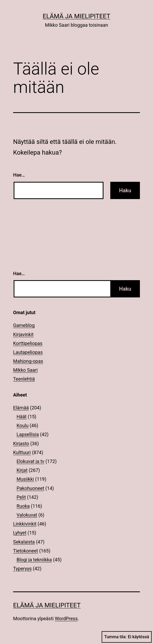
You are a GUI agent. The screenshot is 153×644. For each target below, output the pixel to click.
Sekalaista (24, 542)
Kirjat (22, 470)
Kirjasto (21, 444)
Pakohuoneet (30, 488)
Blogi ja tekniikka (34, 560)
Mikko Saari (25, 370)
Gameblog (24, 325)
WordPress (66, 618)
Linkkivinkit (25, 524)
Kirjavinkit (23, 334)
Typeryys (22, 569)
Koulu (23, 425)
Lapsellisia (28, 434)
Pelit (21, 497)
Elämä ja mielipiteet (76, 16)
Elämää (21, 408)
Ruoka (23, 506)
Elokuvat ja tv (30, 461)
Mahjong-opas (28, 361)
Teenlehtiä (24, 379)
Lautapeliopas (28, 352)
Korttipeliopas (28, 343)
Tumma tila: (127, 637)
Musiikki (25, 479)
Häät (21, 417)
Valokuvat (27, 515)
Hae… (19, 175)
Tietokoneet (26, 551)
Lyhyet (20, 533)
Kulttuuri (22, 452)
